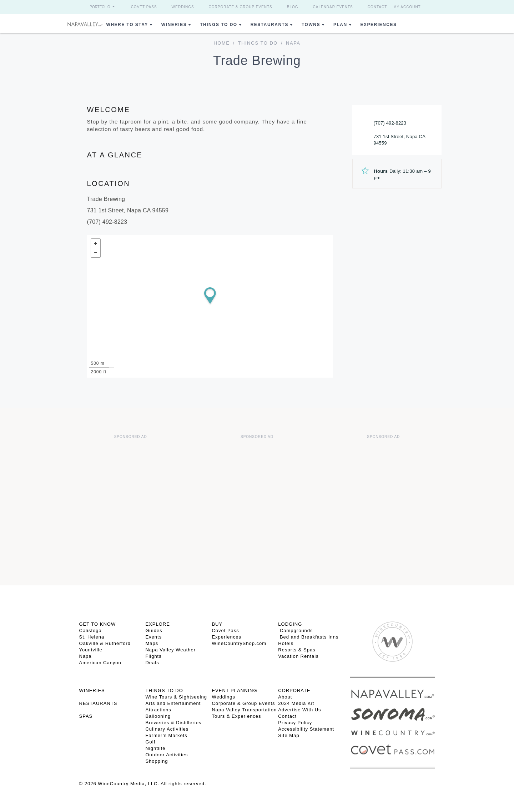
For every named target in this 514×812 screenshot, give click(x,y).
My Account (407, 7)
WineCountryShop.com (239, 643)
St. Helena (92, 637)
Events (153, 637)
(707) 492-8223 (390, 123)
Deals (152, 663)
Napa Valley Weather (170, 650)
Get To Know (98, 624)
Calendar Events (333, 7)
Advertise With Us (299, 710)
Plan (340, 25)
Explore (157, 624)
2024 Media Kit (296, 703)
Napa (85, 656)
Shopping (157, 761)
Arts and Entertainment (173, 703)
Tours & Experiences (236, 716)
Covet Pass (144, 7)
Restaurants (269, 25)
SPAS (86, 716)
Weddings (183, 7)
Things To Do (218, 25)
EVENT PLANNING (234, 690)
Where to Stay (127, 25)
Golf (150, 742)
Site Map (289, 735)
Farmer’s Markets (166, 735)
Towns (311, 25)
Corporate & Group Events (241, 7)
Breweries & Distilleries (173, 723)
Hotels (286, 643)
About (285, 697)
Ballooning (158, 716)
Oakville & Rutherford (105, 643)
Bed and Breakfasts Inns (308, 637)
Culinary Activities (167, 729)
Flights (153, 656)
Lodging (290, 624)
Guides (154, 631)
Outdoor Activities (167, 755)
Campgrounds (295, 631)
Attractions (158, 710)
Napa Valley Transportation (244, 710)
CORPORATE (294, 690)
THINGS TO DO (164, 690)
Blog (293, 7)
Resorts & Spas (297, 650)
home (221, 43)
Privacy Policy (295, 723)
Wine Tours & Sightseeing (176, 697)
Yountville (91, 650)
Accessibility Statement (306, 729)
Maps (152, 643)
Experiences (379, 25)
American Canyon (100, 663)
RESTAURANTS (98, 703)
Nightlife (155, 748)
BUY (217, 624)
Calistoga (90, 631)
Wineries (174, 25)
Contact (377, 7)
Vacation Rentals (298, 656)
